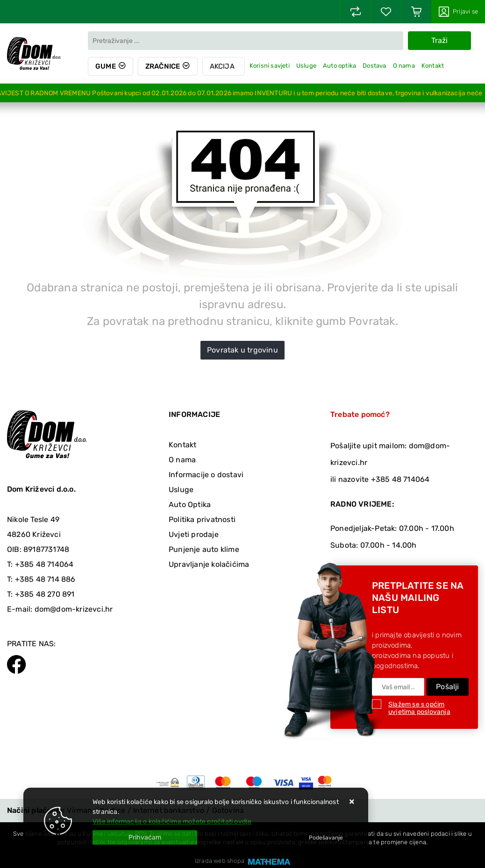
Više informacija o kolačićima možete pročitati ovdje (172, 822)
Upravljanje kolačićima (209, 564)
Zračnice (163, 66)
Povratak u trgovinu (242, 350)
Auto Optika (190, 505)
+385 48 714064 (44, 564)
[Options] (326, 838)
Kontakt (433, 66)
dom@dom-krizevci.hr (74, 609)
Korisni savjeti (270, 66)
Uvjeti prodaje (194, 534)
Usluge (306, 66)
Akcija (222, 66)
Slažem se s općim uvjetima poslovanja (419, 708)
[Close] (145, 837)
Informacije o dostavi (206, 475)
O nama (404, 66)
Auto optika (339, 66)
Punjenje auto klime (204, 549)
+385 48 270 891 (45, 594)
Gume (106, 66)
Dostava (374, 66)
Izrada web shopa (220, 861)
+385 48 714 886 (45, 579)
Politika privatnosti (202, 519)
